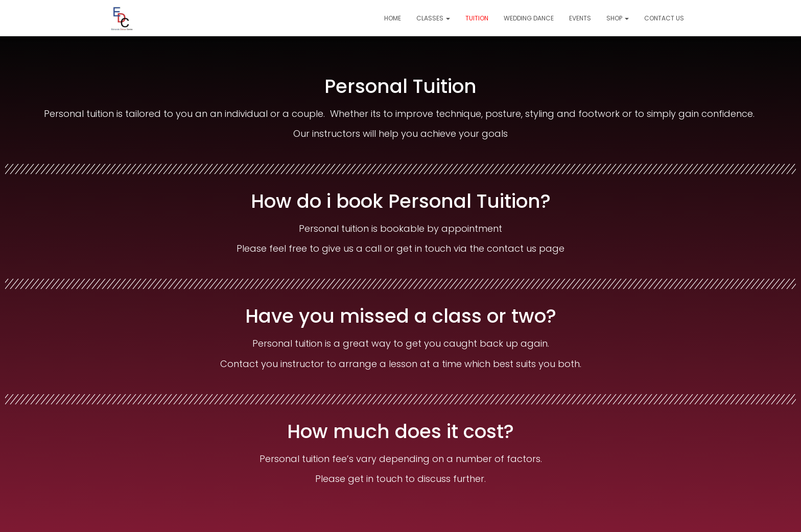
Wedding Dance (529, 18)
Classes (433, 18)
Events (580, 18)
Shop (618, 18)
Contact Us (664, 18)
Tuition (477, 18)
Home (393, 18)
